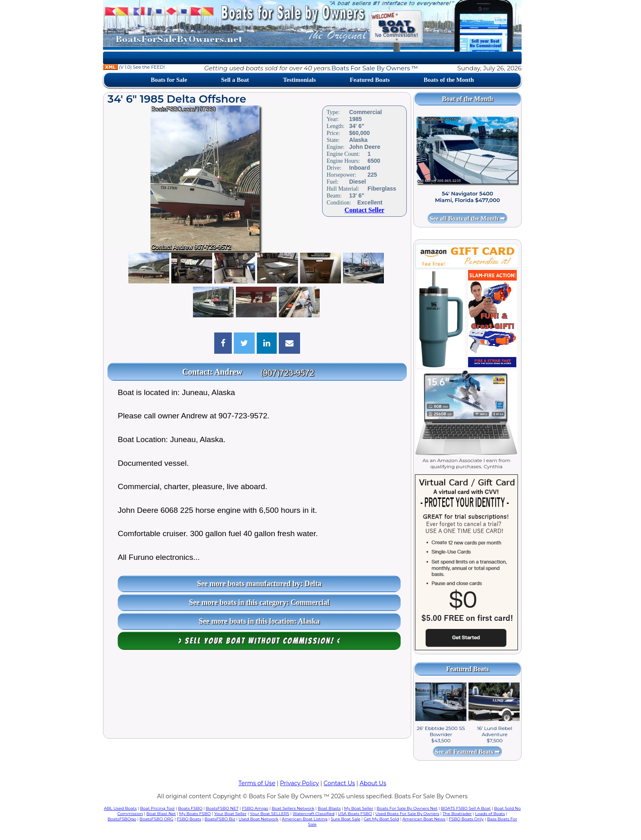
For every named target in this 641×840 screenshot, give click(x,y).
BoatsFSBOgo (122, 819)
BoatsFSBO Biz (220, 819)
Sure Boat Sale (346, 819)
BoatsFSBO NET (222, 808)
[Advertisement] (257, 696)
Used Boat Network (259, 819)
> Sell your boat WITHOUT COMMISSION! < (259, 641)
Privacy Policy (299, 783)
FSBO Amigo (255, 808)
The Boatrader (457, 814)
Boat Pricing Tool (157, 808)
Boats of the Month (449, 80)
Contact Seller (364, 210)
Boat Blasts (329, 808)
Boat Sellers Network (293, 808)
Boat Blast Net (161, 814)
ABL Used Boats (120, 808)
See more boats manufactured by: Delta (259, 584)
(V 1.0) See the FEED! (134, 67)
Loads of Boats (490, 814)
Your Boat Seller (230, 814)
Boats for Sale (169, 80)
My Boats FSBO (195, 814)
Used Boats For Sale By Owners (407, 814)
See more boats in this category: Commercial (259, 602)
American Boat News (424, 819)
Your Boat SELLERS (269, 814)
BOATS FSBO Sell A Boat (466, 808)
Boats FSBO (191, 808)
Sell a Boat (235, 80)
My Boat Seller (359, 808)
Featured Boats (370, 80)
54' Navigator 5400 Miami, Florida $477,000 (467, 197)
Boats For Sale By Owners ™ (375, 68)
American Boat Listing (305, 819)
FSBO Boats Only (466, 819)
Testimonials (299, 80)
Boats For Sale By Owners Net (407, 808)
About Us (373, 783)
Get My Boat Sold (381, 819)
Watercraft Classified (314, 814)
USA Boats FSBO (355, 814)
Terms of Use (257, 783)
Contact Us (340, 783)
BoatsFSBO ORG (156, 819)
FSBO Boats (189, 819)
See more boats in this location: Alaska (259, 621)
